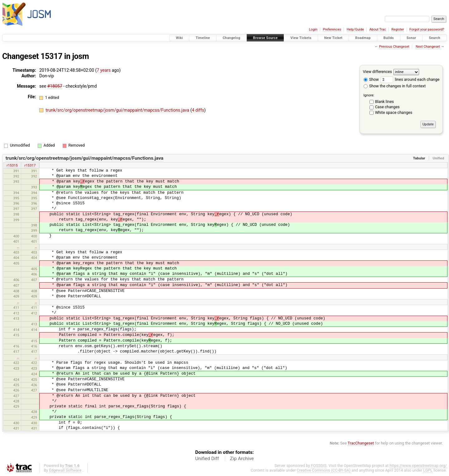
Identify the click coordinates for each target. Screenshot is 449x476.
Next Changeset (428, 47)
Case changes (387, 107)
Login (313, 29)
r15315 (12, 165)
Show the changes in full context (395, 86)
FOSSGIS (319, 466)
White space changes (394, 112)
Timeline (203, 38)
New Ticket (333, 38)
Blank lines (384, 102)
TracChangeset (361, 443)
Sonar (411, 38)
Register (398, 29)
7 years (104, 70)
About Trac (378, 29)
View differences (377, 72)
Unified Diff (207, 459)
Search (435, 38)
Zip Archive (242, 459)
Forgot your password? (427, 29)
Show (371, 79)
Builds (389, 38)
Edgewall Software (65, 470)
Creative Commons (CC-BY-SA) (324, 470)
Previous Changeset (394, 47)
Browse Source (266, 38)
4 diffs (198, 110)
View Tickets (301, 38)
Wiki (179, 38)
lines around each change (410, 79)
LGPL (428, 470)
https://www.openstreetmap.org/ (418, 466)
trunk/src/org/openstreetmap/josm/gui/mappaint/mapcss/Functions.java (118, 110)
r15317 (30, 165)
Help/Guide (355, 29)
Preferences (332, 29)
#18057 (55, 86)
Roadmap (363, 38)
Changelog (231, 38)
